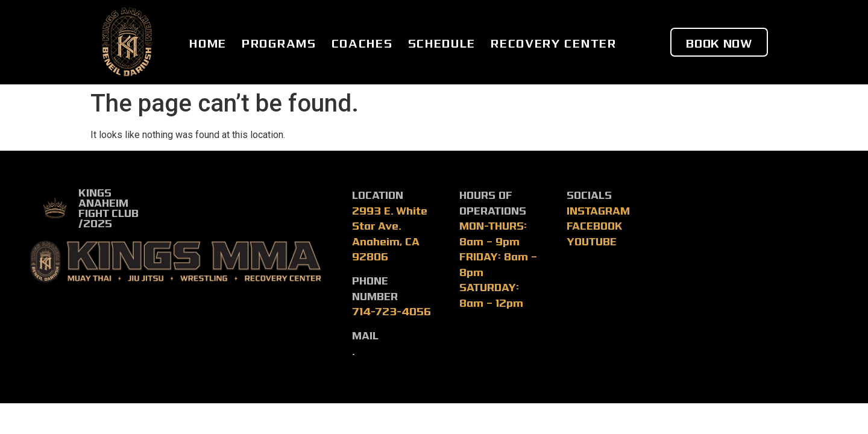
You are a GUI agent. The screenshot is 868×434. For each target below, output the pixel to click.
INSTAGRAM (598, 210)
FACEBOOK (595, 225)
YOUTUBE (592, 241)
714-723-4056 (392, 311)
